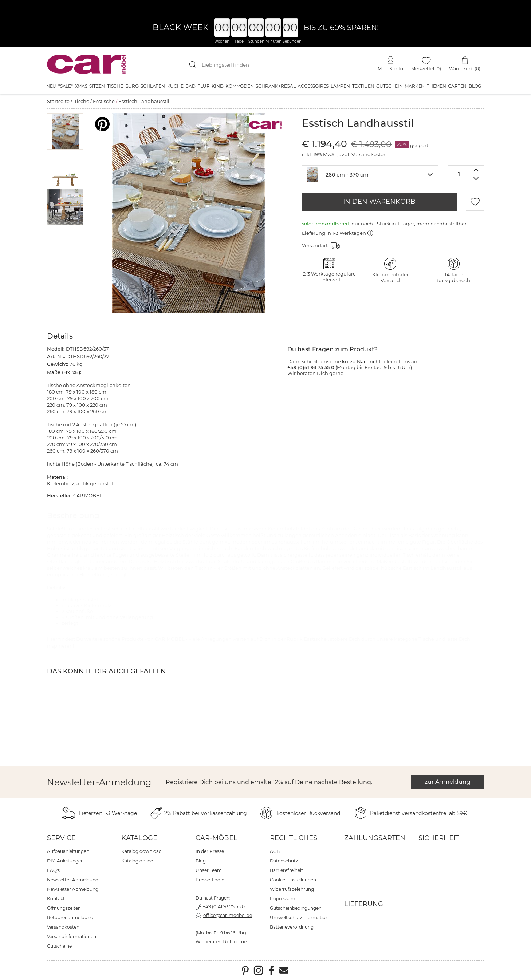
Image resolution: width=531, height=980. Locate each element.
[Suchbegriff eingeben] (267, 65)
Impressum (283, 899)
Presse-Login (210, 880)
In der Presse (210, 851)
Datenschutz (284, 861)
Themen (436, 86)
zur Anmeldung (448, 782)
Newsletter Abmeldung (73, 889)
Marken (415, 86)
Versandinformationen (72, 936)
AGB (275, 851)
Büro (132, 86)
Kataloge (139, 838)
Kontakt (56, 899)
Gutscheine (59, 946)
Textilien (363, 86)
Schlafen (153, 86)
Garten (457, 86)
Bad (190, 86)
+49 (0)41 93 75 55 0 (224, 907)
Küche (175, 86)
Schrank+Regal (276, 86)
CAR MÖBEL (170, 639)
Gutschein (389, 86)
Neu (51, 86)
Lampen (340, 86)
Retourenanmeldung (70, 918)
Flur (203, 86)
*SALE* (66, 86)
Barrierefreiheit (286, 870)
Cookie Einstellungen (293, 880)
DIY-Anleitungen (65, 861)
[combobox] (370, 174)
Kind (217, 86)
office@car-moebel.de (228, 915)
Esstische (104, 101)
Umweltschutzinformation (299, 918)
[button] (65, 131)
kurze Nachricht (361, 361)
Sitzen (97, 86)
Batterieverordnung (292, 927)
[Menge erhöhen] (476, 170)
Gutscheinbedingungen (296, 908)
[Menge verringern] (476, 179)
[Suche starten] (194, 65)
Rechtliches (294, 838)
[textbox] (370, 174)
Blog (475, 86)
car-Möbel (217, 838)
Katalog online (137, 861)
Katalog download (141, 851)
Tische (115, 86)
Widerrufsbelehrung (292, 889)
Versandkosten (369, 154)
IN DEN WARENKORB (379, 202)
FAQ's (53, 870)
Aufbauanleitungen (68, 851)
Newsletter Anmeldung (73, 880)
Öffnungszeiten (64, 908)
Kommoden (239, 86)
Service (61, 838)
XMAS (81, 86)
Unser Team (209, 870)
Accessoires (313, 86)
